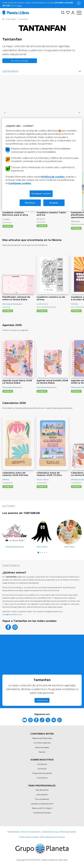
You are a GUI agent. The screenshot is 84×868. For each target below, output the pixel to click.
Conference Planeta (42, 813)
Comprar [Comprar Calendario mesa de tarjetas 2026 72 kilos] (42, 487)
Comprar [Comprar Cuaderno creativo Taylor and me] (42, 226)
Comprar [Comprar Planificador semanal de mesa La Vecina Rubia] (8, 311)
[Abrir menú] (79, 13)
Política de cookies (68, 832)
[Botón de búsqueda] (63, 13)
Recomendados (42, 747)
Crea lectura (42, 778)
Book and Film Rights (42, 808)
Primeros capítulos (42, 743)
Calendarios (7, 483)
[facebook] (8, 629)
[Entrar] (72, 13)
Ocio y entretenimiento (46, 307)
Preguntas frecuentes (42, 773)
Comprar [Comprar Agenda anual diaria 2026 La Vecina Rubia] (8, 391)
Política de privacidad (29, 837)
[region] (42, 165)
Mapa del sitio (14, 832)
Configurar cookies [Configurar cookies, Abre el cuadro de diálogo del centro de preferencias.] (41, 193)
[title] (25, 720)
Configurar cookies (20, 183)
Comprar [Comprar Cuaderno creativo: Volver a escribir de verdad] (76, 311)
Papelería (6, 307)
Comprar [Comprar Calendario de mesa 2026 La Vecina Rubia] (76, 487)
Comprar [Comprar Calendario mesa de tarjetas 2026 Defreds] (8, 487)
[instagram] (15, 629)
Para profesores (42, 799)
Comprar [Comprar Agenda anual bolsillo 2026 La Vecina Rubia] (42, 391)
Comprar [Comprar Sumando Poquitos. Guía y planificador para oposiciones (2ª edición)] (76, 228)
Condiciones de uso (50, 832)
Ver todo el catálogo (20, 61)
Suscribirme (42, 700)
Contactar (42, 769)
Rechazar (30, 203)
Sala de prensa (42, 790)
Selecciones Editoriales (42, 738)
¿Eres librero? (42, 795)
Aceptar (54, 203)
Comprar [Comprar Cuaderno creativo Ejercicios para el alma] (8, 226)
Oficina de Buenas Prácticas (52, 837)
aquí (20, 6)
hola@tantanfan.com (12, 614)
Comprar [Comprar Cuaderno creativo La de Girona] (42, 311)
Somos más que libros (31, 832)
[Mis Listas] (67, 13)
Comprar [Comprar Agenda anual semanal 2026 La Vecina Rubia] (76, 391)
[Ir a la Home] (3, 19)
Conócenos (42, 764)
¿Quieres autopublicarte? (42, 804)
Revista (42, 752)
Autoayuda (7, 223)
